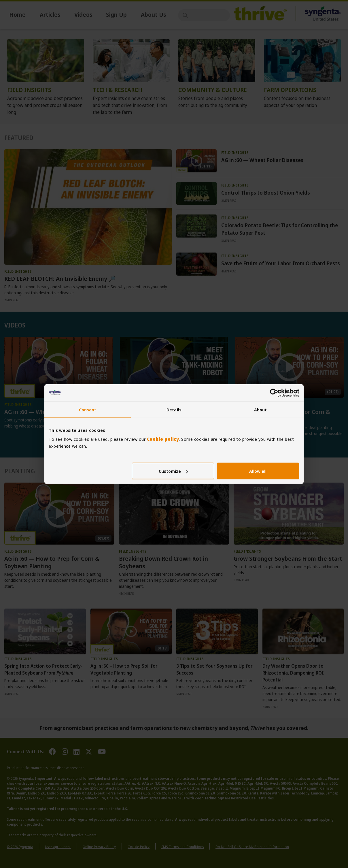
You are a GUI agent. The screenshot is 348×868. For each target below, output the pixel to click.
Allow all (258, 471)
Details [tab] (174, 409)
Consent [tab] (88, 409)
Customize (173, 471)
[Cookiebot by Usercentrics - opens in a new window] (274, 393)
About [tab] (261, 409)
